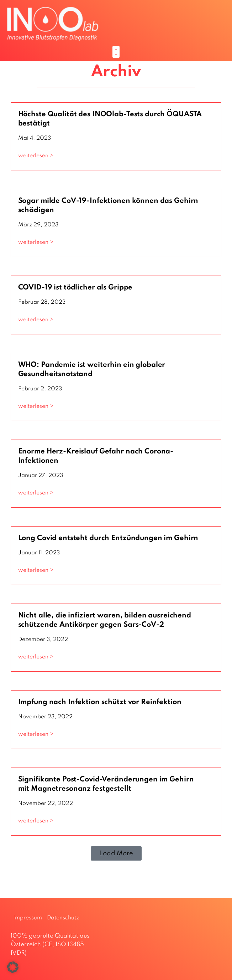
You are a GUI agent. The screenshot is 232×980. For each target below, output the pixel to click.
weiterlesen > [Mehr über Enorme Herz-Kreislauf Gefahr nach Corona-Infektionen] (36, 493)
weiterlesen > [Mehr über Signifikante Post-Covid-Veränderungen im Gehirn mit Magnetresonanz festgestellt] (36, 821)
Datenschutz (63, 918)
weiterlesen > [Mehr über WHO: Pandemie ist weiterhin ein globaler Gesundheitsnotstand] (36, 406)
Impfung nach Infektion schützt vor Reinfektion (100, 702)
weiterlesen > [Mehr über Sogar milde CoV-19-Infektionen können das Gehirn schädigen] (36, 242)
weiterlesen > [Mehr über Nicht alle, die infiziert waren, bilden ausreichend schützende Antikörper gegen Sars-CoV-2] (36, 657)
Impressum (28, 918)
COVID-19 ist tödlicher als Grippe (75, 288)
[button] (116, 52)
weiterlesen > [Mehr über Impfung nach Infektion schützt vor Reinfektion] (36, 734)
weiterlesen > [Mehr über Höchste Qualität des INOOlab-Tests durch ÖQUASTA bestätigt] (36, 156)
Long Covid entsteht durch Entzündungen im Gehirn (108, 538)
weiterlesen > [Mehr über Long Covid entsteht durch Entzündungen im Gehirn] (36, 570)
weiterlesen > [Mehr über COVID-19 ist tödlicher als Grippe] (36, 320)
